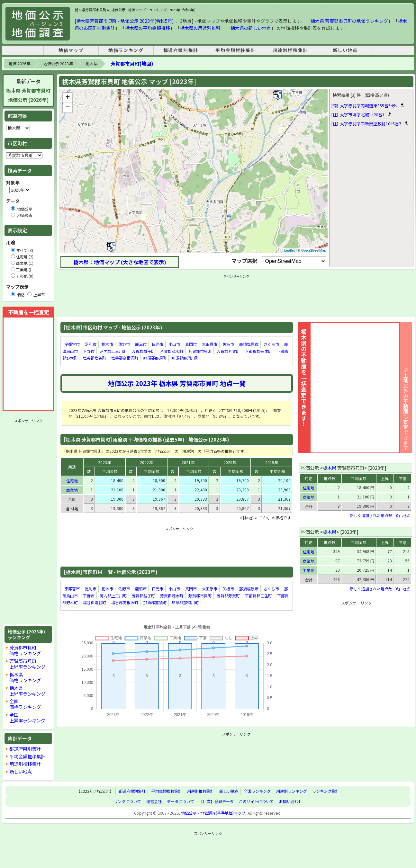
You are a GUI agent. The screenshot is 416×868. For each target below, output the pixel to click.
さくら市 (271, 344)
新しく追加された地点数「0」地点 (380, 515)
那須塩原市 (249, 344)
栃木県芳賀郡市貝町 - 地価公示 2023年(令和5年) (125, 21)
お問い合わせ (291, 801)
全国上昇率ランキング (27, 717)
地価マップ (71, 50)
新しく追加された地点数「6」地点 (380, 589)
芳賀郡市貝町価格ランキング (25, 650)
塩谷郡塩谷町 (95, 358)
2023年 (104, 462)
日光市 (158, 344)
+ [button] (68, 98)
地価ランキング (126, 50)
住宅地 (72, 481)
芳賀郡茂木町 (172, 351)
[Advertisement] (28, 522)
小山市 (174, 344)
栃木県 (92, 64)
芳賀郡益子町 (143, 351)
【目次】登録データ (216, 801)
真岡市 (191, 344)
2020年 (230, 462)
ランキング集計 (326, 792)
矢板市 (228, 344)
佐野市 (124, 344)
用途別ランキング (292, 792)
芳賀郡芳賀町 (228, 351)
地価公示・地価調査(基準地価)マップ (213, 813)
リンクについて (127, 801)
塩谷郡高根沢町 (125, 358)
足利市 (91, 344)
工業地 (309, 570)
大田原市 (210, 344)
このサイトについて (256, 801)
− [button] (68, 108)
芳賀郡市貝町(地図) (132, 63)
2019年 (272, 462)
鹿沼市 (141, 344)
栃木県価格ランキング (25, 677)
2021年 (188, 462)
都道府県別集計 (181, 50)
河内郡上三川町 (113, 351)
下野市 (89, 351)
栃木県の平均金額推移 (148, 28)
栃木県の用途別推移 (200, 28)
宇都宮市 (72, 344)
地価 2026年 (19, 64)
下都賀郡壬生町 (258, 351)
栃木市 (107, 344)
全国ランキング (257, 792)
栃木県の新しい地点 (251, 28)
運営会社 (154, 801)
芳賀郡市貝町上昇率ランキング (27, 664)
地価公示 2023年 (58, 64)
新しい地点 (345, 50)
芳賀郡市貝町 (200, 351)
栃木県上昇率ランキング (27, 691)
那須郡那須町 (155, 358)
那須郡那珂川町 (185, 358)
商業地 (72, 490)
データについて (180, 801)
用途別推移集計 (290, 50)
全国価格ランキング (25, 704)
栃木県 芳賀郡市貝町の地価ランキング (349, 21)
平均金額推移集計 (235, 50)
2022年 (146, 462)
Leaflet (289, 250)
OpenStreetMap (314, 250)
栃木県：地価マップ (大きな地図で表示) (120, 262)
